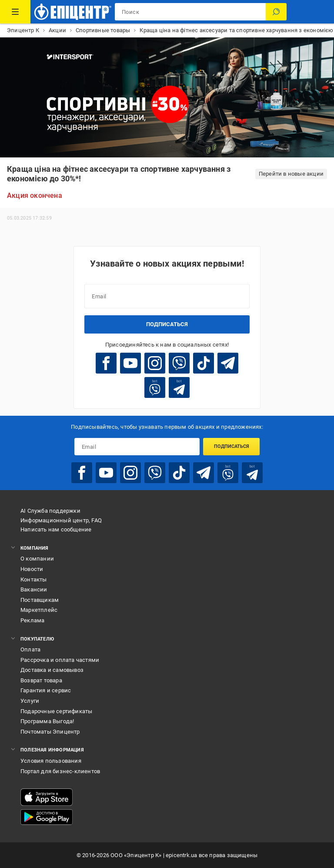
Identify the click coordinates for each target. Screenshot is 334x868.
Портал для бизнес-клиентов (60, 771)
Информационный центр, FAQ (61, 520)
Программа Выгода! (47, 721)
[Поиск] (276, 12)
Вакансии (34, 589)
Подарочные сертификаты (56, 711)
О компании (37, 559)
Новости (32, 569)
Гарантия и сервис (46, 690)
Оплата (30, 649)
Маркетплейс (39, 610)
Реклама (32, 620)
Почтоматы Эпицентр (50, 732)
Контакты (34, 579)
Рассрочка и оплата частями (60, 660)
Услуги (30, 701)
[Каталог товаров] (15, 12)
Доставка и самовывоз (52, 670)
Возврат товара (41, 680)
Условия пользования (51, 761)
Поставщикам (40, 600)
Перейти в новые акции (291, 174)
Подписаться (167, 324)
